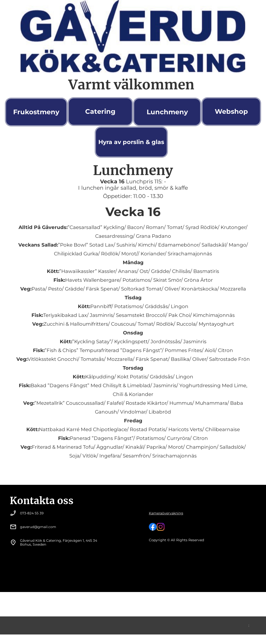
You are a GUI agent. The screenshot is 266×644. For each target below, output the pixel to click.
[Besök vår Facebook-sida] (153, 527)
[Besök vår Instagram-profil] (161, 527)
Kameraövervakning (166, 513)
